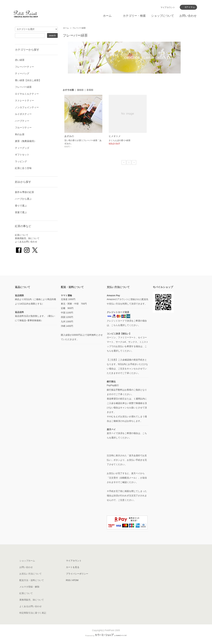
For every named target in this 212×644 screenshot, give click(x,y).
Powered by (106, 636)
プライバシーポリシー (77, 574)
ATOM (75, 580)
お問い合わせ (188, 16)
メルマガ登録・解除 (29, 587)
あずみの (69, 136)
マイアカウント (168, 7)
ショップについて (163, 16)
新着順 (90, 90)
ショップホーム (27, 561)
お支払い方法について (31, 574)
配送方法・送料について (32, 580)
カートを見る (73, 567)
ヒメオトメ (115, 136)
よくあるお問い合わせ (26, 242)
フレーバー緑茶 (79, 28)
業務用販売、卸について (27, 238)
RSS (68, 580)
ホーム (107, 16)
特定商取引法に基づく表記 (33, 613)
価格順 (80, 90)
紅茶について (22, 235)
